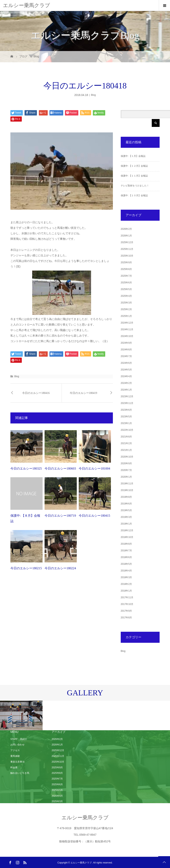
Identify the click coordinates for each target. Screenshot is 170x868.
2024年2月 (126, 383)
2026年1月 (126, 236)
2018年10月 (127, 537)
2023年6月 (126, 410)
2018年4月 (126, 571)
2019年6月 (126, 504)
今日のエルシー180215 (26, 568)
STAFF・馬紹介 (19, 739)
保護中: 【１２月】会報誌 (134, 166)
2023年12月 (127, 396)
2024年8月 (126, 350)
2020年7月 (126, 470)
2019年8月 (126, 497)
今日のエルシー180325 (26, 468)
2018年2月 (126, 584)
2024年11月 (127, 329)
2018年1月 (126, 591)
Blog (93, 95)
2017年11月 (127, 597)
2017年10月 (127, 604)
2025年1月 (126, 316)
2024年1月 (126, 390)
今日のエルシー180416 (36, 393)
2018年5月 (126, 564)
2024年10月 (127, 336)
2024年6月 (126, 363)
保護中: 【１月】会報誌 (133, 156)
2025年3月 (126, 303)
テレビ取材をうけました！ (135, 186)
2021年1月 (126, 450)
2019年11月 (127, 484)
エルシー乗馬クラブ (27, 5)
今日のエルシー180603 (60, 468)
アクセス (15, 750)
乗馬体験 (15, 756)
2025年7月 (126, 276)
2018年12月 (127, 530)
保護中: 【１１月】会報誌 (134, 176)
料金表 (14, 768)
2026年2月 (126, 229)
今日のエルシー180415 (94, 516)
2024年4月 (126, 376)
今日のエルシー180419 (83, 393)
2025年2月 (126, 309)
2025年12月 (127, 242)
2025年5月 (126, 289)
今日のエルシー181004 (94, 468)
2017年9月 (126, 611)
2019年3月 (126, 517)
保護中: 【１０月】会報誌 (134, 195)
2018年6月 (126, 557)
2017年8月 (126, 618)
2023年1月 (126, 423)
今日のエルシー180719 (60, 516)
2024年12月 (127, 323)
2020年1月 (126, 477)
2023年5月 (126, 417)
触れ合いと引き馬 (20, 773)
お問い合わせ (17, 745)
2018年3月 (126, 577)
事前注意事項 (17, 762)
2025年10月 (127, 256)
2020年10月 (127, 457)
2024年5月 (126, 370)
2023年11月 (127, 403)
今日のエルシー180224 (60, 568)
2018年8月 (126, 544)
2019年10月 (127, 490)
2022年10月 (127, 430)
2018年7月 (126, 551)
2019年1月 (126, 524)
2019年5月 (126, 510)
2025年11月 (127, 249)
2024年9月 (126, 343)
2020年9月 (126, 463)
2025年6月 (126, 283)
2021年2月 (126, 443)
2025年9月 (126, 262)
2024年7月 (126, 356)
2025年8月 (126, 269)
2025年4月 (126, 296)
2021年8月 (126, 437)
